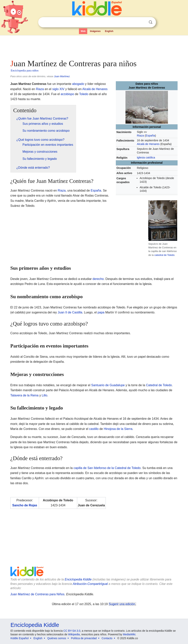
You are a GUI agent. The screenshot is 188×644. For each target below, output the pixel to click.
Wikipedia (74, 634)
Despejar (143, 22)
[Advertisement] (94, 46)
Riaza (140, 136)
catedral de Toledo (164, 255)
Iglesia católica (146, 157)
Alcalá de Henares (148, 144)
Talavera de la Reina (25, 395)
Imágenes (95, 31)
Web (83, 31)
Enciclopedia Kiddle (78, 579)
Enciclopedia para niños (25, 70)
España (150, 136)
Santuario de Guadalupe (108, 385)
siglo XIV (58, 89)
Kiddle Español (20, 638)
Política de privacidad (84, 638)
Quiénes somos (57, 638)
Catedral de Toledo (159, 385)
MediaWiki (129, 634)
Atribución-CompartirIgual (90, 584)
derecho (98, 279)
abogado (78, 84)
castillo (94, 429)
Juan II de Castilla (70, 312)
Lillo (44, 395)
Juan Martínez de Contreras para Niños (37, 594)
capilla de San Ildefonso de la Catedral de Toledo (107, 468)
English (109, 31)
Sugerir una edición (122, 604)
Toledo (84, 94)
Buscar (151, 22)
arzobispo (67, 94)
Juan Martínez (62, 76)
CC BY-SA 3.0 (72, 631)
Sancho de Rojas (25, 505)
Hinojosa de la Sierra (118, 429)
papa (101, 312)
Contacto (107, 638)
